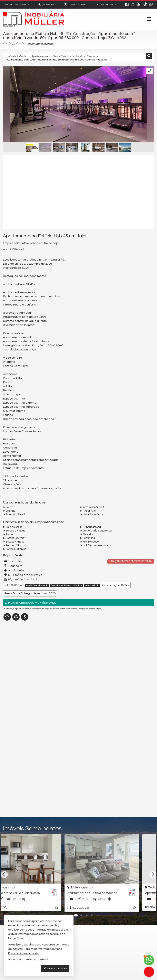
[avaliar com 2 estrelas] (9, 44)
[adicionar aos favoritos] (73, 908)
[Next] (153, 875)
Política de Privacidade (23, 953)
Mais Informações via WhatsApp (31, 602)
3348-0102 (49, 5)
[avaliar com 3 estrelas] (14, 44)
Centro (19, 555)
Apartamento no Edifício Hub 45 (33, 34)
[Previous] (4, 875)
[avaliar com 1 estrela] (5, 44)
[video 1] (79, 192)
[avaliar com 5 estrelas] (22, 44)
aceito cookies (55, 968)
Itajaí (7, 555)
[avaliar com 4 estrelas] (18, 44)
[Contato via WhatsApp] (149, 960)
